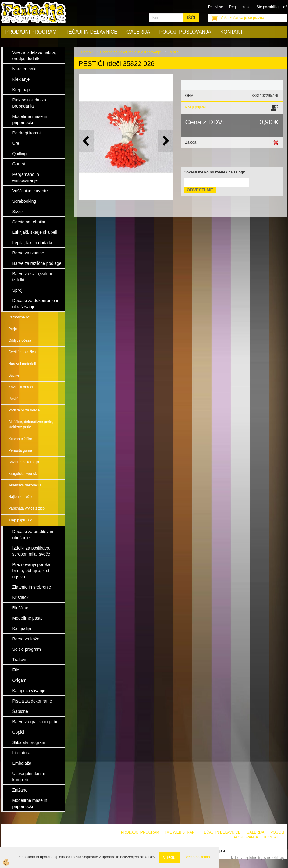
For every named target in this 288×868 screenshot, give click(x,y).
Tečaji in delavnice (92, 32)
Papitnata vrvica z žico (27, 508)
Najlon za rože (20, 497)
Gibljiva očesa (20, 340)
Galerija (138, 32)
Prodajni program (31, 32)
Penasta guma (20, 450)
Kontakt (232, 32)
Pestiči (14, 399)
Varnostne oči (20, 317)
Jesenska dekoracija (25, 485)
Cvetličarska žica (22, 352)
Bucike (14, 375)
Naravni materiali (22, 364)
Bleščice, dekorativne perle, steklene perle (31, 424)
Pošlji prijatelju (197, 107)
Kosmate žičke (20, 439)
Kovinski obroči (21, 387)
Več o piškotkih (198, 857)
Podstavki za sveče (24, 410)
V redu (169, 857)
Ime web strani (181, 832)
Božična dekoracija (24, 462)
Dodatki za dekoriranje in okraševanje (130, 52)
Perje (13, 329)
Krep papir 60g (21, 520)
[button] (165, 141)
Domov (87, 52)
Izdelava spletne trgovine (251, 858)
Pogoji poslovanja (185, 32)
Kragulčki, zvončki (23, 474)
